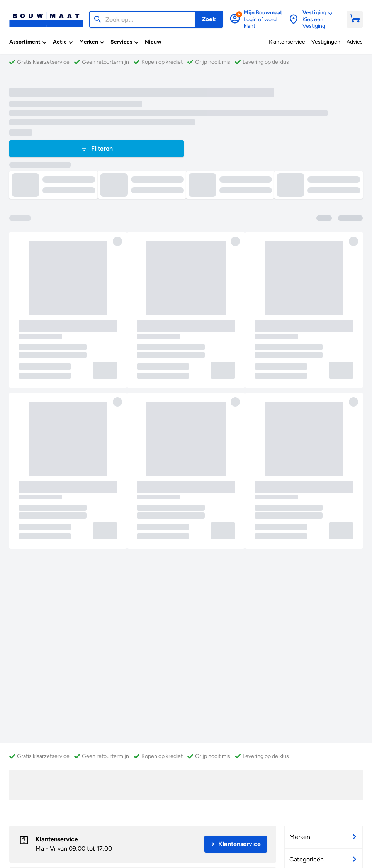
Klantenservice (57, 839)
